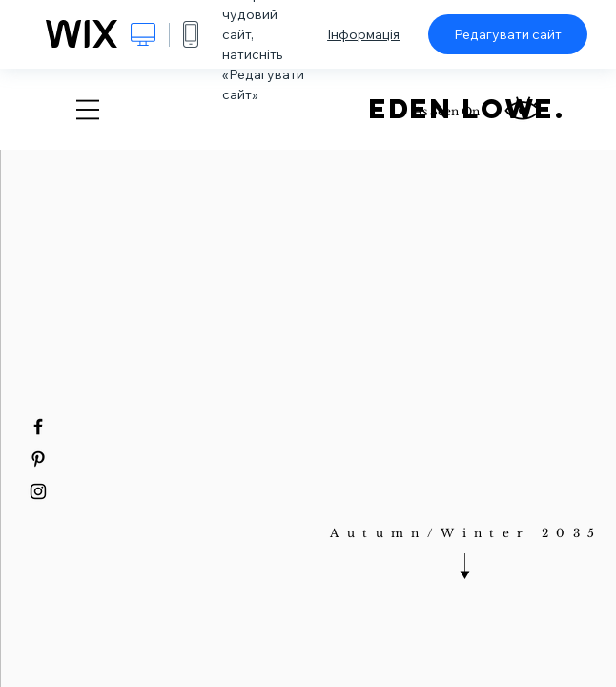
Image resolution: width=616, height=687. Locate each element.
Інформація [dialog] (363, 34)
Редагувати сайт (508, 34)
